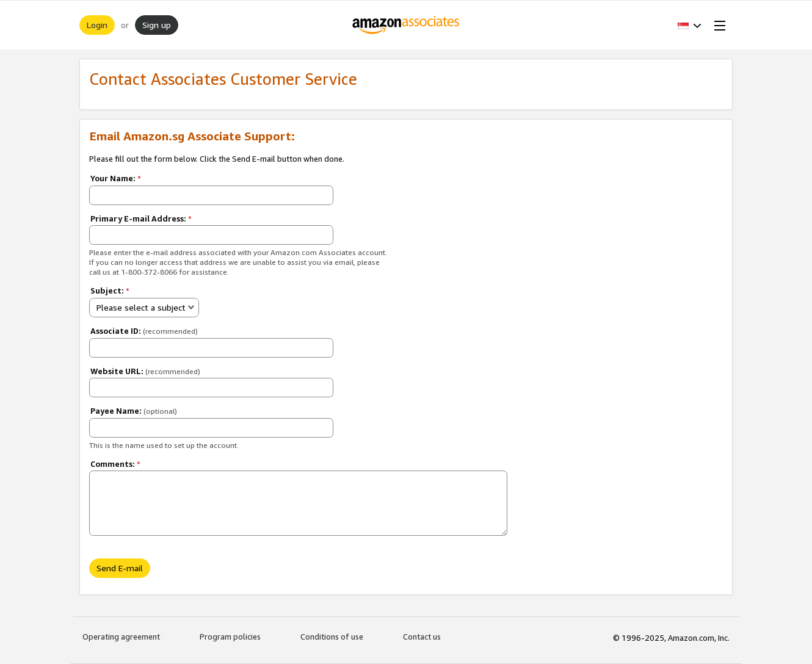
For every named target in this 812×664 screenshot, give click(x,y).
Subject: (110, 290)
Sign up (157, 25)
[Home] (406, 25)
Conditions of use (332, 637)
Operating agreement (121, 637)
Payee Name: (134, 411)
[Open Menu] (717, 25)
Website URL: (145, 371)
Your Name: (116, 178)
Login (97, 25)
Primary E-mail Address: (141, 218)
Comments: (115, 464)
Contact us (422, 637)
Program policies (230, 637)
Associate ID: (144, 331)
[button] (690, 25)
